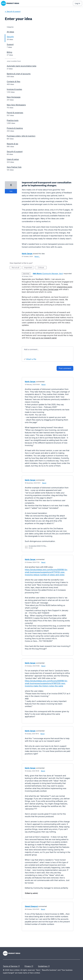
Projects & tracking (15, 128)
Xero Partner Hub (14, 167)
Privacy (29, 966)
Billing (9, 52)
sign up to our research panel (44, 338)
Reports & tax (12, 144)
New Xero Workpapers (16, 105)
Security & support (15, 152)
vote (11, 191)
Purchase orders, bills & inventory (21, 136)
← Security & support (13, 11)
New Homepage (14, 97)
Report (43, 384)
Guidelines (44, 966)
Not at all (17, 268)
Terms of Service (12, 966)
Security (10, 37)
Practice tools (13, 120)
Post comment (65, 368)
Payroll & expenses (15, 113)
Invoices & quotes (14, 89)
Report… (37, 256)
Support (10, 44)
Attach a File (31, 359)
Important (29, 268)
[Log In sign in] (77, 3)
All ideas (10, 32)
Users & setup (13, 159)
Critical (42, 268)
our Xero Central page (49, 289)
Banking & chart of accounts (19, 74)
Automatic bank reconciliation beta (22, 66)
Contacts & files (14, 82)
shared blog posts (65, 287)
